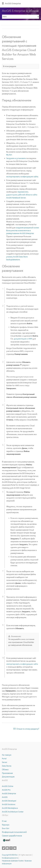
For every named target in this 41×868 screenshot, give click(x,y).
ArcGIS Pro (6, 790)
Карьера (6, 825)
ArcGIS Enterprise (13, 4)
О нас (4, 821)
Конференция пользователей (14, 832)
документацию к (23, 339)
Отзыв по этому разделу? (28, 729)
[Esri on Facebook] (7, 848)
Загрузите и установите (16, 158)
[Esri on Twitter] (4, 848)
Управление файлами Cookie (13, 861)
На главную (7, 755)
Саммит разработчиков (12, 836)
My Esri (9, 155)
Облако (5, 770)
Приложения (7, 773)
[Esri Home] (6, 840)
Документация (8, 777)
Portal (4, 759)
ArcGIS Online (8, 786)
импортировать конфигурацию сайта (22, 664)
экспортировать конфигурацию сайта (22, 177)
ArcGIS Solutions (9, 804)
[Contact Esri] (15, 848)
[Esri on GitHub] (11, 848)
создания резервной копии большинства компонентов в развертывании (23, 231)
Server (5, 762)
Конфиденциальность (10, 858)
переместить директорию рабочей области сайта (22, 195)
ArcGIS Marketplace (10, 808)
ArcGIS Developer (9, 801)
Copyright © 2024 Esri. (10, 855)
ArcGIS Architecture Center (13, 812)
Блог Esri (6, 828)
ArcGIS (5, 797)
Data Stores (7, 766)
